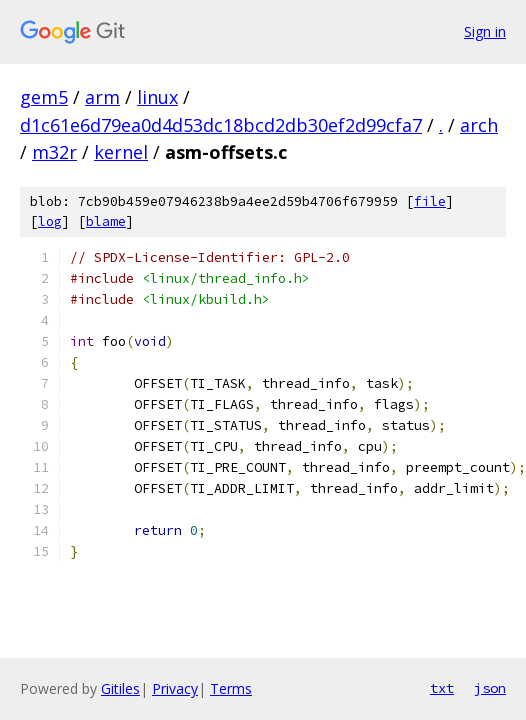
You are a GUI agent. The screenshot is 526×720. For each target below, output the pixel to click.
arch (479, 125)
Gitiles (120, 688)
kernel (121, 152)
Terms (231, 688)
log (50, 221)
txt (442, 688)
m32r (54, 152)
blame (106, 221)
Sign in (485, 31)
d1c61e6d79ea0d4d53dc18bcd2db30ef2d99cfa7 (221, 125)
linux (157, 97)
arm (102, 97)
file (430, 201)
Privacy (175, 688)
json (490, 688)
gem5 (44, 97)
